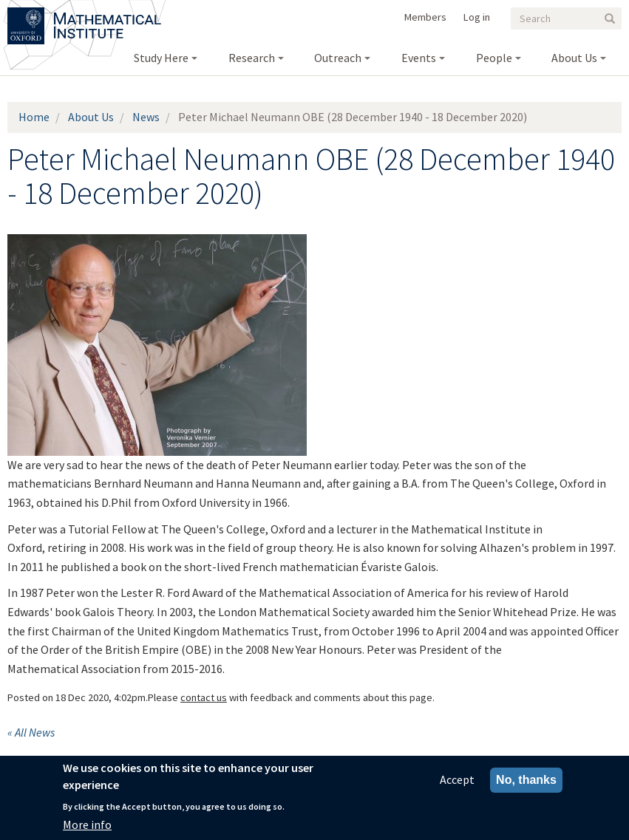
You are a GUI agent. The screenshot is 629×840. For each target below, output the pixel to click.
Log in (477, 17)
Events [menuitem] (419, 58)
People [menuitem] (494, 58)
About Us (91, 117)
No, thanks (526, 781)
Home (34, 117)
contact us (204, 697)
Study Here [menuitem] (161, 58)
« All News (31, 732)
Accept (457, 780)
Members (425, 17)
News (146, 117)
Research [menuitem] (252, 58)
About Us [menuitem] (574, 58)
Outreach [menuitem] (338, 58)
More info (87, 825)
